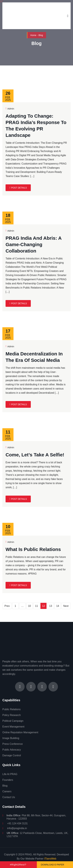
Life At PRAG (10, 774)
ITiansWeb (50, 859)
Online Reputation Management (20, 732)
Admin (10, 109)
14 (58, 606)
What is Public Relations (33, 549)
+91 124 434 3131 (17, 823)
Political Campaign (13, 721)
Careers (7, 791)
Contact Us (9, 797)
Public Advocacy (12, 750)
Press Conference (13, 744)
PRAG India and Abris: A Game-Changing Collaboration (33, 244)
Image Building (11, 738)
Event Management (13, 727)
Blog (5, 786)
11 (36, 606)
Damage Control (12, 755)
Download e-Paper (52, 865)
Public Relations (12, 709)
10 (30, 606)
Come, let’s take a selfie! (35, 455)
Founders (8, 780)
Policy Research (12, 715)
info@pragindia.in (17, 828)
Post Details (18, 188)
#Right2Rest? (18, 865)
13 (51, 606)
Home (33, 35)
